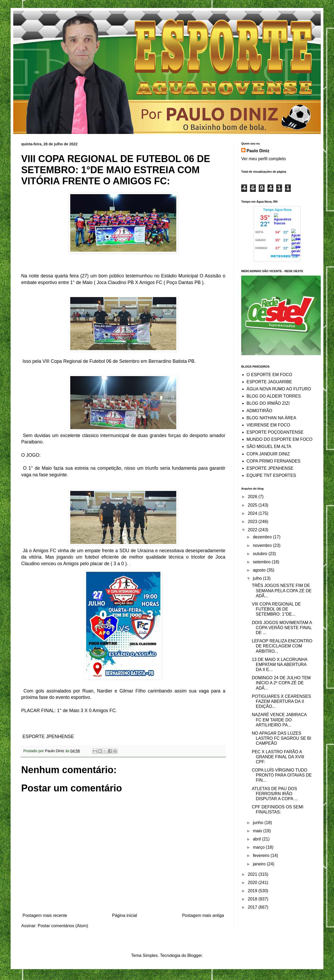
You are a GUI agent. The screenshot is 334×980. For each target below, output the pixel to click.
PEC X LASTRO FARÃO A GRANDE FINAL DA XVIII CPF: (278, 757)
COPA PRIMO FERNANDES (273, 461)
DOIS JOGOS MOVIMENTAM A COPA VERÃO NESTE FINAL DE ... (282, 628)
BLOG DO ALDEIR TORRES (274, 396)
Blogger (195, 955)
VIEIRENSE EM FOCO (268, 425)
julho (258, 578)
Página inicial (125, 915)
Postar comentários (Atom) (63, 926)
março (259, 847)
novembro (263, 545)
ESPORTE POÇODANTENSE (275, 432)
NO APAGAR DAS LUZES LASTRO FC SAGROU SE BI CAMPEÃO (282, 738)
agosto (260, 570)
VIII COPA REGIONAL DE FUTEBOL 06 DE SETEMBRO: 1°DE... (276, 609)
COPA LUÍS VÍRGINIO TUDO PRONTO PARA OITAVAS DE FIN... (282, 775)
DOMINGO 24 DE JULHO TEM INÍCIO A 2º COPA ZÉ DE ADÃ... (281, 683)
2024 (253, 513)
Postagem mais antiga (203, 915)
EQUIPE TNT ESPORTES (271, 475)
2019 (253, 891)
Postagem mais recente (45, 915)
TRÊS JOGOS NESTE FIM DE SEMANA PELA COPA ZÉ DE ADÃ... (282, 591)
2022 (253, 530)
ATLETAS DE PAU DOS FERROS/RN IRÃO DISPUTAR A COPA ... (275, 794)
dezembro (263, 537)
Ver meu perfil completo (263, 159)
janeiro (260, 864)
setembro (262, 562)
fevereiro (262, 855)
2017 (253, 907)
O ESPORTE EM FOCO (269, 375)
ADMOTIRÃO (259, 411)
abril (258, 839)
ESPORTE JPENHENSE (270, 468)
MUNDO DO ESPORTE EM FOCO (280, 439)
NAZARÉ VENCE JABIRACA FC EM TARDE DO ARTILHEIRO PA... (279, 720)
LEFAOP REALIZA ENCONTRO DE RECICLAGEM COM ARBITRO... (282, 646)
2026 (253, 497)
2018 (253, 899)
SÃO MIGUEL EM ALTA (269, 447)
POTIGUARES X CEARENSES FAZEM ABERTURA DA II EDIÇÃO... (281, 701)
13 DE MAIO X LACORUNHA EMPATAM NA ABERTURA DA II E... (280, 665)
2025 (253, 505)
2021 (253, 874)
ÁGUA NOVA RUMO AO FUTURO (279, 389)
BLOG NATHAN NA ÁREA (271, 418)
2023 (253, 522)
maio (258, 831)
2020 (253, 883)
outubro (261, 554)
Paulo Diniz (258, 151)
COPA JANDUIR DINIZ (268, 454)
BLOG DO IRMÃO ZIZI (268, 403)
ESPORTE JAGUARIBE (269, 382)
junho (259, 823)
